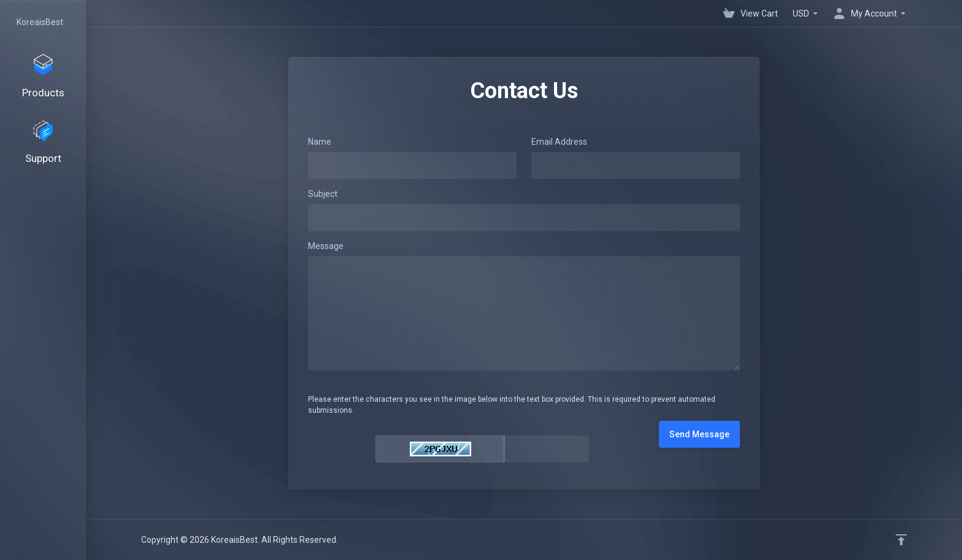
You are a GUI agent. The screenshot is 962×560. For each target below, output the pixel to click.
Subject (323, 194)
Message (326, 246)
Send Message (699, 434)
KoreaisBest (40, 22)
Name (320, 142)
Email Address (559, 142)
